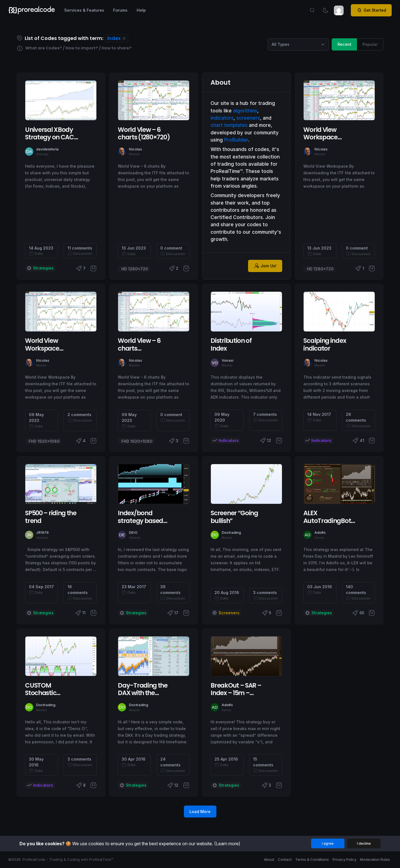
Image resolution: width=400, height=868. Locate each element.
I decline (364, 843)
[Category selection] (298, 44)
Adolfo (320, 533)
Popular (370, 44)
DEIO (133, 533)
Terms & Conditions (312, 859)
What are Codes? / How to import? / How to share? (74, 48)
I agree (328, 843)
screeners (248, 118)
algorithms (245, 111)
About (269, 859)
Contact (285, 859)
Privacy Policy (344, 859)
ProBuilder (236, 140)
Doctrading (231, 533)
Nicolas (135, 149)
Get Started (371, 10)
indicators (222, 118)
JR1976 (42, 533)
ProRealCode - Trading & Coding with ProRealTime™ (68, 859)
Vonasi (227, 360)
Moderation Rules (375, 859)
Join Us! (265, 266)
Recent (344, 44)
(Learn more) (227, 844)
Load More (200, 812)
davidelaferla (47, 149)
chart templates (229, 125)
